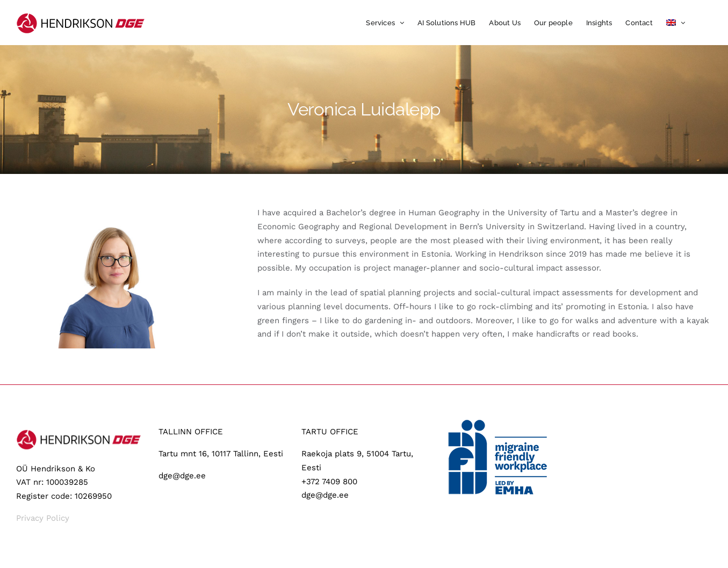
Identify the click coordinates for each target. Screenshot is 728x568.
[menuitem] (676, 23)
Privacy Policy (43, 518)
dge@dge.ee (182, 476)
